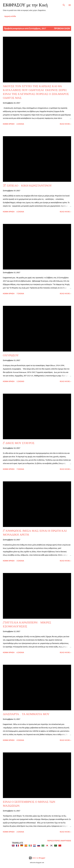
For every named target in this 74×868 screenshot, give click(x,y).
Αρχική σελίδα (10, 16)
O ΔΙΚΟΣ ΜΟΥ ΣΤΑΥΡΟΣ (19, 443)
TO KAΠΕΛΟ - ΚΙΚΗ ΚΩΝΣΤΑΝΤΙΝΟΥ (27, 186)
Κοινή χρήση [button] (9, 124)
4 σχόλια (20, 740)
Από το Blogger (37, 858)
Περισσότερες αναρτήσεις (59, 841)
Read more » (65, 124)
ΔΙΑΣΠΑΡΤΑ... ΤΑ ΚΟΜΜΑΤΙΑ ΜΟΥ (26, 714)
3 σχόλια (20, 561)
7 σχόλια (20, 293)
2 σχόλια (20, 832)
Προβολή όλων (62, 28)
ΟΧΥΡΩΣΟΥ (11, 355)
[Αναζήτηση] (64, 4)
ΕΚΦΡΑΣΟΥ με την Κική (25, 5)
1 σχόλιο (20, 381)
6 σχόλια (20, 124)
